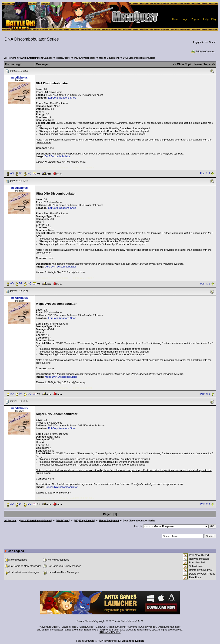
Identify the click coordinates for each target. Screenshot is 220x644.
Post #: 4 (205, 504)
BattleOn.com (117, 627)
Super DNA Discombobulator (61, 487)
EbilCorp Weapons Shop (62, 98)
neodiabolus (19, 78)
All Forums (10, 58)
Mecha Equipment (109, 58)
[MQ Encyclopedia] (84, 58)
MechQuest (86, 627)
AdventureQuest (49, 627)
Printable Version (203, 51)
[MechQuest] (63, 58)
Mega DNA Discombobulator (61, 377)
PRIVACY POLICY (110, 632)
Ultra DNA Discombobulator (61, 267)
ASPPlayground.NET (110, 641)
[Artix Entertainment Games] (36, 58)
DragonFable (69, 627)
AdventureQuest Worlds (142, 627)
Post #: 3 (205, 394)
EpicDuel (101, 627)
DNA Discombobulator (57, 156)
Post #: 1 (205, 173)
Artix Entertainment (169, 627)
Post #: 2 (205, 284)
